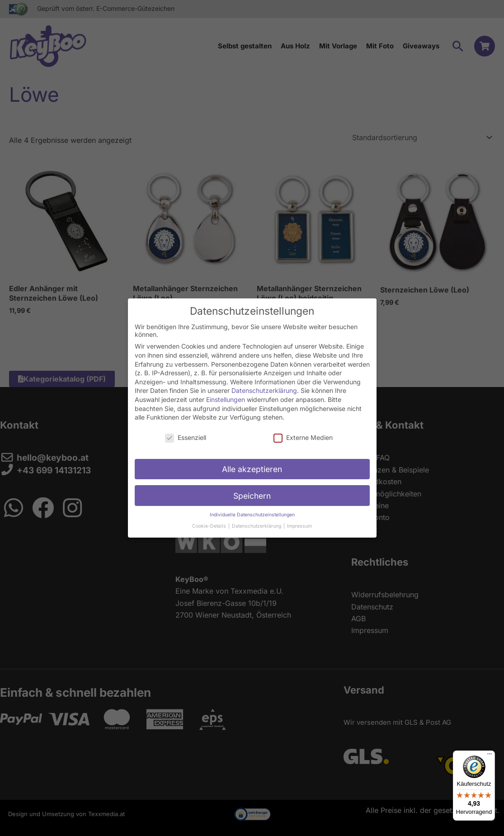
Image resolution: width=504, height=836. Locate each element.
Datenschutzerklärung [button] (257, 521)
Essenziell (186, 432)
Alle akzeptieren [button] (252, 464)
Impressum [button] (299, 521)
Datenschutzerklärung (264, 386)
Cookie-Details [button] (210, 521)
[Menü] (490, 756)
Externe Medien (303, 432)
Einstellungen (226, 394)
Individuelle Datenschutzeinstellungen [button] (252, 510)
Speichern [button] (252, 491)
